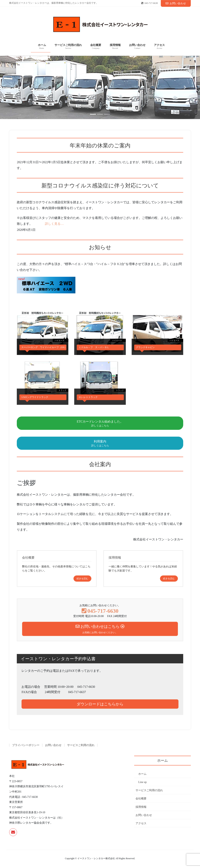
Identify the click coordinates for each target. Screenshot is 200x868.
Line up (142, 782)
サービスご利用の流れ (81, 745)
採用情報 (141, 807)
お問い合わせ (176, 3)
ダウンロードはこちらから (100, 704)
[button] (15, 87)
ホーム (141, 774)
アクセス (141, 823)
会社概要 (141, 799)
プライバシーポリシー (26, 745)
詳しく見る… (54, 224)
